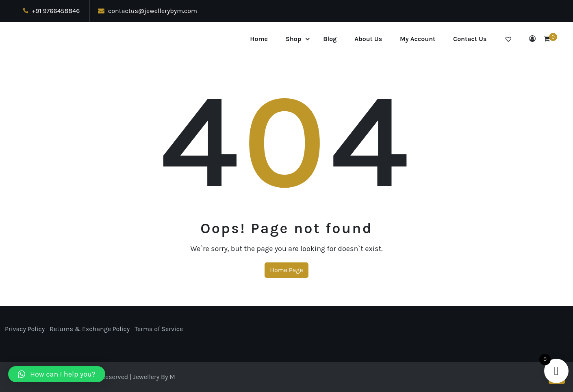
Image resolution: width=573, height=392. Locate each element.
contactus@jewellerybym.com (148, 11)
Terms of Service (159, 329)
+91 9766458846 (51, 11)
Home (259, 39)
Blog (330, 39)
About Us (368, 39)
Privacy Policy (25, 329)
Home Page (286, 270)
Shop (294, 39)
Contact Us (470, 39)
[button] (57, 374)
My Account (418, 39)
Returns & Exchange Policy (90, 329)
